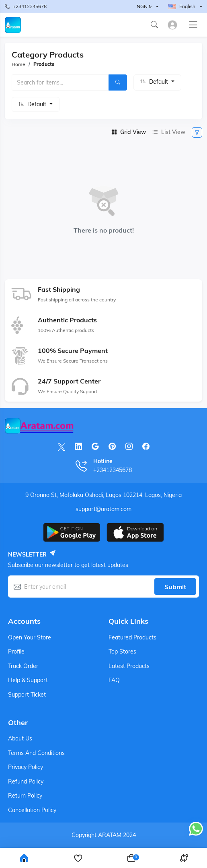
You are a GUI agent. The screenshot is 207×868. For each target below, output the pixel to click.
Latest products (129, 666)
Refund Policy (26, 781)
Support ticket (27, 695)
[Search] (118, 82)
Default (159, 82)
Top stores (122, 652)
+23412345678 (26, 7)
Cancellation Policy (32, 810)
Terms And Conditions (36, 753)
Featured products (132, 637)
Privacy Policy (26, 767)
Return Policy (25, 796)
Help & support (28, 680)
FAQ (114, 680)
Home (18, 64)
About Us (20, 738)
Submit (175, 587)
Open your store (30, 637)
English (182, 6)
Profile (16, 652)
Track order (23, 666)
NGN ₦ (144, 6)
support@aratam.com (103, 509)
